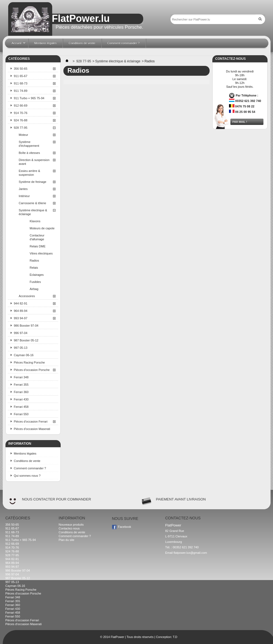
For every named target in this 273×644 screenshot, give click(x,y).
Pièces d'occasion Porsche (32, 370)
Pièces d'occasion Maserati (32, 429)
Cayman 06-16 (24, 355)
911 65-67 (21, 76)
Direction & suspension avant (34, 162)
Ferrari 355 (21, 385)
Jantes (23, 189)
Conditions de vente (27, 461)
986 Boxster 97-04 (26, 326)
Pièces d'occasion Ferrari (31, 421)
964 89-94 (21, 311)
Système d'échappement (29, 144)
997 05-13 (21, 348)
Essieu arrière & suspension (30, 173)
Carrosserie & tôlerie (33, 203)
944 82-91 (21, 303)
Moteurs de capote (42, 228)
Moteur (24, 135)
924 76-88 (21, 120)
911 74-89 (21, 91)
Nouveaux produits (71, 525)
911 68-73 (21, 83)
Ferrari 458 (21, 407)
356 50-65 (21, 69)
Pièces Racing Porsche (30, 362)
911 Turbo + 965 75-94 (29, 98)
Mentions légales (25, 453)
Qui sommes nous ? (27, 476)
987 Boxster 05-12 (26, 340)
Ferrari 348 (21, 377)
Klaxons (35, 221)
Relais (34, 268)
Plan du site (67, 540)
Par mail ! (240, 122)
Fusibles (35, 282)
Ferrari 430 (21, 399)
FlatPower (118, 637)
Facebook (125, 527)
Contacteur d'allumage (37, 237)
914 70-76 (21, 113)
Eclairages (37, 275)
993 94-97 (21, 318)
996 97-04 (21, 333)
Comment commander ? (30, 468)
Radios (34, 260)
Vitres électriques (41, 253)
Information (20, 444)
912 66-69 (21, 106)
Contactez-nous (69, 528)
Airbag (34, 289)
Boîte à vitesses (30, 153)
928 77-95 (21, 128)
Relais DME (38, 246)
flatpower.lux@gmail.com (190, 553)
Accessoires (27, 296)
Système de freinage (33, 182)
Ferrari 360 (21, 392)
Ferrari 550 (21, 414)
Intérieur (24, 196)
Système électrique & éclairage (33, 212)
